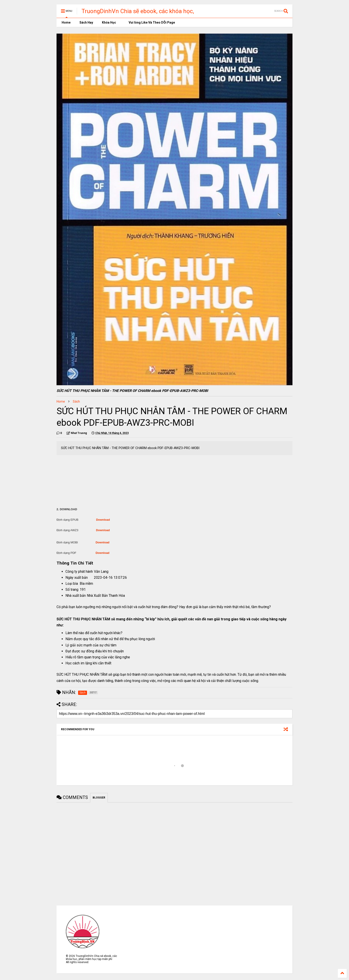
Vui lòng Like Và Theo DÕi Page (150, 22)
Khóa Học (109, 22)
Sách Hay (86, 22)
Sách (76, 401)
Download (103, 520)
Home (66, 22)
